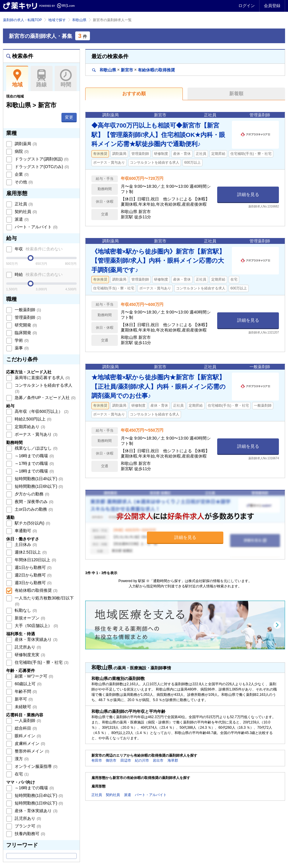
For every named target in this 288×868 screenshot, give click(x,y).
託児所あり (27, 647)
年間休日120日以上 (35, 560)
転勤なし (25, 610)
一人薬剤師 (27, 720)
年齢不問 (25, 691)
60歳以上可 (27, 684)
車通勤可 (25, 531)
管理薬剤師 (27, 317)
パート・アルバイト (36, 227)
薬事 (21, 348)
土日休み (25, 544)
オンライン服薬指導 (36, 766)
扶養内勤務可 (29, 834)
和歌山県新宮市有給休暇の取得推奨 (134, 70)
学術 (21, 340)
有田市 (97, 760)
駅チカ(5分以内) (32, 523)
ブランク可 (27, 826)
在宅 (21, 774)
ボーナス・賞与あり (36, 434)
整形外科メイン (31, 751)
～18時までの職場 (34, 471)
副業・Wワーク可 (33, 676)
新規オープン (29, 618)
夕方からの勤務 (31, 494)
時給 (38, 274)
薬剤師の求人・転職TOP (22, 20)
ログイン (247, 6)
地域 (17, 78)
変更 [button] (69, 117)
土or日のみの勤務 (33, 509)
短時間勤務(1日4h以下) (38, 479)
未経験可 (25, 707)
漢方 (21, 759)
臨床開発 (25, 333)
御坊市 (111, 760)
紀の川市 (142, 760)
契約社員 (25, 212)
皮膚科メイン (29, 743)
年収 (38, 249)
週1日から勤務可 (32, 567)
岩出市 (158, 760)
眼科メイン (27, 736)
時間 (66, 78)
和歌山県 (79, 20)
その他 (23, 182)
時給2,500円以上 (32, 419)
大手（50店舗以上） (36, 626)
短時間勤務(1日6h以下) (38, 486)
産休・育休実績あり (36, 639)
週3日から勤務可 (32, 583)
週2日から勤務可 (32, 575)
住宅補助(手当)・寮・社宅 (41, 662)
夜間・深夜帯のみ (34, 502)
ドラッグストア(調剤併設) (41, 159)
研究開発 (25, 325)
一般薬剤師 (27, 310)
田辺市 (126, 760)
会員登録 (272, 6)
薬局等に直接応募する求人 (42, 378)
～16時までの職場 (34, 456)
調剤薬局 (25, 144)
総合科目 (25, 728)
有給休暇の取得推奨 (36, 590)
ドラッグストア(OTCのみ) (41, 167)
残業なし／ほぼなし (36, 448)
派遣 (21, 219)
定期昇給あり (29, 427)
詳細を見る (248, 194)
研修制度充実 (29, 655)
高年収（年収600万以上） (41, 411)
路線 (42, 78)
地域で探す (57, 20)
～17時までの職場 (34, 463)
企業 (21, 174)
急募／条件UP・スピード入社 (45, 398)
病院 (21, 151)
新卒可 (23, 699)
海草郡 (173, 760)
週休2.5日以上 (30, 552)
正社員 (23, 204)
